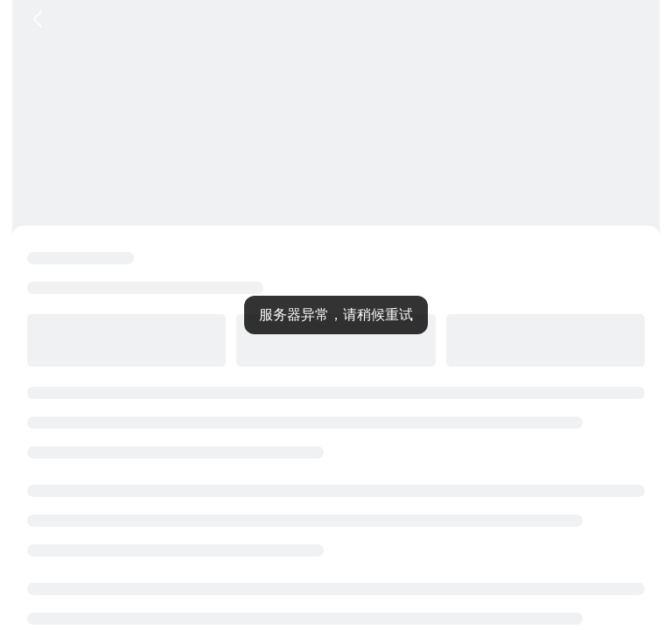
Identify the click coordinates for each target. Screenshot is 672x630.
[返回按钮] (38, 19)
